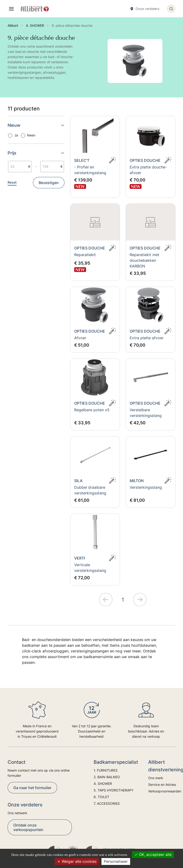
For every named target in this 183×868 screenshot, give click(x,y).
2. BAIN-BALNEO (107, 777)
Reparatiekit (85, 255)
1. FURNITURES (106, 770)
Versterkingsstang (146, 487)
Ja (16, 135)
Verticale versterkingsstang (90, 568)
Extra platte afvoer (147, 338)
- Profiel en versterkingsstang (90, 170)
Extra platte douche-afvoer (148, 170)
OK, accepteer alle (153, 854)
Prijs (36, 153)
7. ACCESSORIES (107, 803)
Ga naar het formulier (32, 788)
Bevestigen (49, 183)
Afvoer (80, 338)
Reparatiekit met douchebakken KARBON (144, 260)
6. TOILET (101, 797)
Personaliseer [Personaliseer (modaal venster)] (116, 861)
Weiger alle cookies (77, 861)
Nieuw (36, 125)
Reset (12, 182)
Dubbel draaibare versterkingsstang (90, 490)
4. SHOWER (103, 784)
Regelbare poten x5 (92, 410)
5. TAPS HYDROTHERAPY (114, 790)
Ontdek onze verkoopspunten (28, 827)
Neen (31, 135)
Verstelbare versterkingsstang (146, 413)
